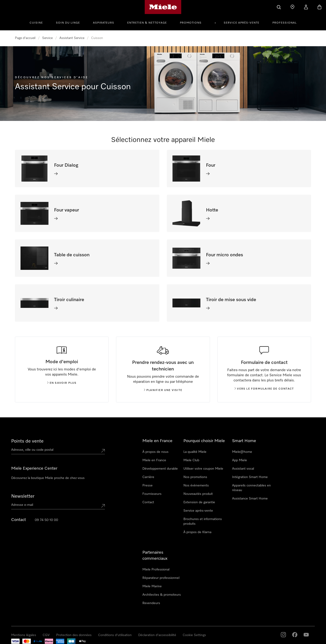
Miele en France (154, 460)
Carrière (148, 477)
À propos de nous (155, 452)
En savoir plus (62, 383)
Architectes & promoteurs (162, 595)
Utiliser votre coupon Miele (203, 469)
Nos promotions (195, 477)
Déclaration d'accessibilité (157, 635)
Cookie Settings (194, 635)
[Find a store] (292, 7)
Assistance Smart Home (250, 499)
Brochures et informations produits (203, 521)
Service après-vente (242, 23)
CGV (46, 635)
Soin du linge (68, 23)
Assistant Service (72, 38)
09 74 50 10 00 (46, 520)
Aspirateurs (104, 23)
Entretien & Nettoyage (147, 23)
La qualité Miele (195, 452)
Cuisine (36, 23)
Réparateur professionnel (161, 578)
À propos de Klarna (197, 532)
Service (47, 38)
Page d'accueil (25, 38)
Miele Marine (152, 586)
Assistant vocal (243, 469)
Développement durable (160, 469)
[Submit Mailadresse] (103, 506)
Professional (285, 23)
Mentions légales (24, 635)
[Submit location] (103, 451)
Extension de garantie (199, 502)
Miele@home (242, 452)
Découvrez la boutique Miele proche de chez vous (48, 478)
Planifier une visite (163, 390)
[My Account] (306, 7)
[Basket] (319, 7)
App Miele (240, 460)
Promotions (191, 23)
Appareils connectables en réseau (251, 488)
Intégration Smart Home (250, 477)
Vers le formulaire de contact (264, 389)
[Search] (279, 7)
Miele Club (191, 460)
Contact (148, 502)
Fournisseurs (152, 494)
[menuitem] (39, 22)
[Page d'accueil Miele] (163, 7)
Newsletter (23, 496)
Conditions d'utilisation (115, 635)
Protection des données (74, 635)
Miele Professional (156, 570)
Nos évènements (196, 486)
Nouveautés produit (198, 494)
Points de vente (27, 441)
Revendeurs (151, 603)
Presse (148, 486)
